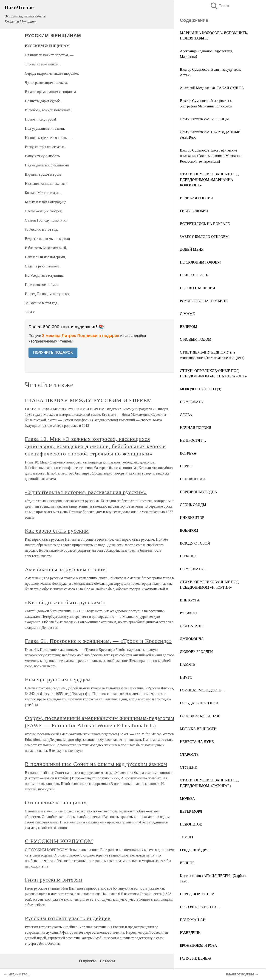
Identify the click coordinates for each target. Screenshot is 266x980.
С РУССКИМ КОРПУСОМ (59, 841)
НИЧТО (186, 677)
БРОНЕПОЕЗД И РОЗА (198, 945)
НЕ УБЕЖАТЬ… (193, 569)
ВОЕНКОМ (189, 530)
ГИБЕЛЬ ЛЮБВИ (194, 211)
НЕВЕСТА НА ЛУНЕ (197, 742)
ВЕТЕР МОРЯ (191, 811)
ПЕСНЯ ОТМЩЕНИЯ (197, 288)
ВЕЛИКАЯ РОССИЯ (196, 198)
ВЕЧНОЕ (187, 863)
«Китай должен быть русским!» (65, 602)
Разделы (108, 961)
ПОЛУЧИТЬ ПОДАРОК (53, 352)
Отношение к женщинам (56, 803)
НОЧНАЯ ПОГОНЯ (196, 428)
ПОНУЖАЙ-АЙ (193, 920)
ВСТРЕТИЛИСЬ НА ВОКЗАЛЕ (205, 224)
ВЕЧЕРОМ (189, 327)
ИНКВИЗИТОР (192, 518)
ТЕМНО (186, 837)
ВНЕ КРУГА (190, 600)
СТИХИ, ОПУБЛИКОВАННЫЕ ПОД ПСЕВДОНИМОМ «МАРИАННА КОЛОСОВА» (209, 180)
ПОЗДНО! (188, 556)
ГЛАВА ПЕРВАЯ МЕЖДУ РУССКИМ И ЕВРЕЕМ (88, 400)
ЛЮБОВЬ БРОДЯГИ (196, 652)
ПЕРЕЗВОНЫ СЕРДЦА (198, 492)
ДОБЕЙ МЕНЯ (192, 249)
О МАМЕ (187, 314)
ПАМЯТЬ (188, 664)
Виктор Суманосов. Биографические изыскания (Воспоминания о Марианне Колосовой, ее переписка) (211, 156)
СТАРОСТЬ (189, 754)
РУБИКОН (188, 613)
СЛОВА (186, 415)
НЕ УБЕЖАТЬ (191, 402)
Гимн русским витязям (54, 880)
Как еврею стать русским (57, 531)
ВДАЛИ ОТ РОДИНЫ (240, 974)
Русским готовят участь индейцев (68, 918)
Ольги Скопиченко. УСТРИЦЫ (204, 119)
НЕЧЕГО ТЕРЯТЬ (194, 275)
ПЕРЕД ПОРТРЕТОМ (197, 894)
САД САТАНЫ (192, 626)
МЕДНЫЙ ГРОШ (19, 974)
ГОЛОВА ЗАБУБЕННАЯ (199, 716)
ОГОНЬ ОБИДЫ (193, 505)
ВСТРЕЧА (188, 453)
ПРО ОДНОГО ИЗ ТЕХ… (200, 907)
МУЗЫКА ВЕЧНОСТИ (198, 729)
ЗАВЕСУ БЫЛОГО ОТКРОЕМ (204, 237)
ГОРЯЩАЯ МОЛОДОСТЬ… (202, 690)
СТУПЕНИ (189, 767)
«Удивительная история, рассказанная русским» (86, 492)
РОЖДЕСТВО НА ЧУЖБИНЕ (204, 301)
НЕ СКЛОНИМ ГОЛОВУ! (200, 262)
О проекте (88, 961)
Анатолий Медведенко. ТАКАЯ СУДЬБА (212, 88)
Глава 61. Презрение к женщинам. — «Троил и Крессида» (98, 641)
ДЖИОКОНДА (192, 639)
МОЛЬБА (187, 799)
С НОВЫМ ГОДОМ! (196, 339)
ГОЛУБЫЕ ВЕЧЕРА (196, 958)
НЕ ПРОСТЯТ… (193, 440)
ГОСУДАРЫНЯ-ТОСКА (199, 703)
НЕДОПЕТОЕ (191, 824)
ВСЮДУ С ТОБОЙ (195, 543)
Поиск (219, 6)
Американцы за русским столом (65, 569)
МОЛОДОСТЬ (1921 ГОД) (201, 389)
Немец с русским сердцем (58, 680)
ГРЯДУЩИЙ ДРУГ (195, 850)
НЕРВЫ (186, 466)
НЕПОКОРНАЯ (192, 479)
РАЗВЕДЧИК (190, 933)
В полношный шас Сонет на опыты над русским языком (96, 764)
